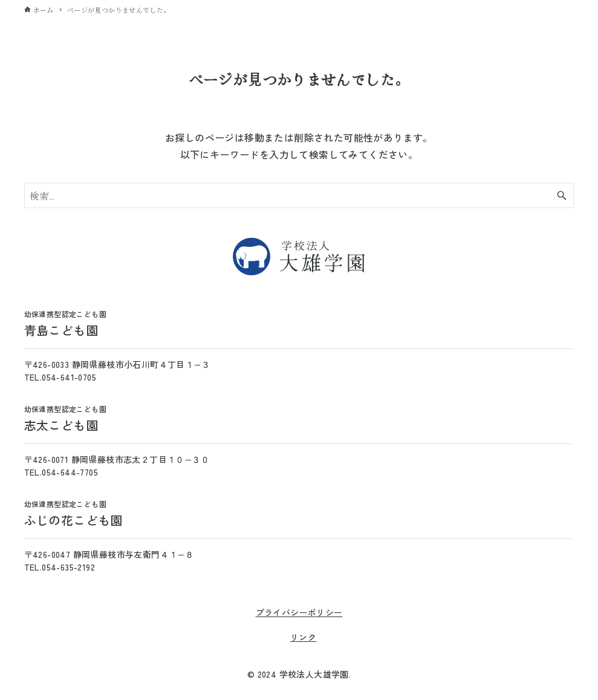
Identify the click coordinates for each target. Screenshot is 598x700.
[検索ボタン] (562, 195)
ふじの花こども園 (73, 514)
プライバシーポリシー (299, 612)
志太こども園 (65, 419)
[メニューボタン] (577, 20)
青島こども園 (65, 324)
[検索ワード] (299, 195)
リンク (303, 637)
